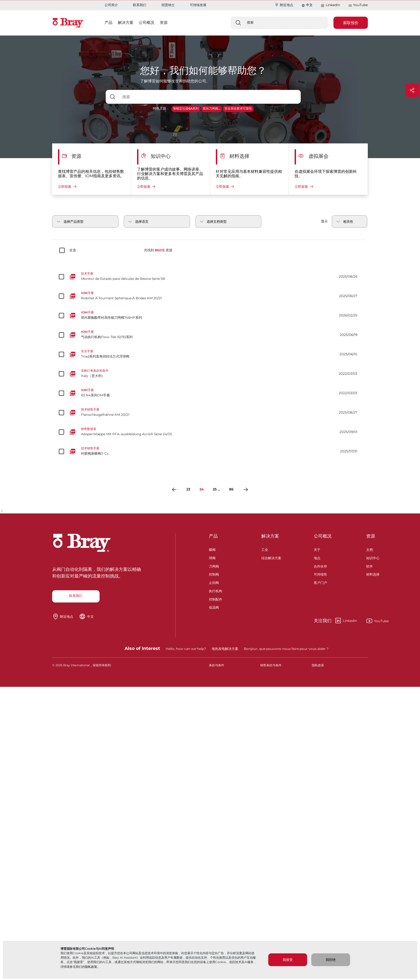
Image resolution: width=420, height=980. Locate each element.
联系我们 (140, 5)
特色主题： (161, 108)
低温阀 (214, 607)
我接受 (288, 960)
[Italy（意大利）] (210, 374)
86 (231, 489)
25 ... (216, 489)
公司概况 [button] (146, 22)
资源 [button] (164, 22)
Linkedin (335, 621)
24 (202, 489)
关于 (317, 549)
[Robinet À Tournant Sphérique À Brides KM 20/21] (210, 296)
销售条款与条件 (271, 665)
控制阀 (214, 574)
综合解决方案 (271, 557)
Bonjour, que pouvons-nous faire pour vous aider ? (286, 649)
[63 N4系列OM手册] (210, 393)
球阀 (212, 557)
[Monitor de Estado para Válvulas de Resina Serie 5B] (210, 277)
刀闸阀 (214, 566)
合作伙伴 (320, 566)
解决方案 (270, 536)
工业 (265, 549)
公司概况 (323, 536)
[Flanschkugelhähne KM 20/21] (210, 412)
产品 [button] (108, 22)
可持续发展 (198, 5)
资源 (371, 536)
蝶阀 (212, 549)
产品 (213, 536)
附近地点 (284, 5)
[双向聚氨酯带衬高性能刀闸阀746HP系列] (210, 315)
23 (188, 489)
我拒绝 (331, 960)
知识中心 (373, 557)
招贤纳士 (168, 5)
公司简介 (111, 5)
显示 (324, 221)
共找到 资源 (158, 250)
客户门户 (320, 582)
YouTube (358, 5)
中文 (309, 5)
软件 (370, 566)
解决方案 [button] (126, 22)
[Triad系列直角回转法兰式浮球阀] (210, 354)
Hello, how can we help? (186, 649)
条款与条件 (217, 665)
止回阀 (214, 582)
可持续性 (320, 574)
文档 (370, 549)
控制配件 (216, 599)
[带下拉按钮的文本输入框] (210, 97)
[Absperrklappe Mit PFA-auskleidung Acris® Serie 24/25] (210, 432)
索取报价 (351, 23)
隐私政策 (91, 967)
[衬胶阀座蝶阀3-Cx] (210, 451)
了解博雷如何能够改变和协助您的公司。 (175, 81)
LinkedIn (330, 5)
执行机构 (216, 590)
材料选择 (373, 574)
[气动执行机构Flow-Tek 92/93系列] (210, 335)
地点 (317, 557)
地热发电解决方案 (225, 649)
